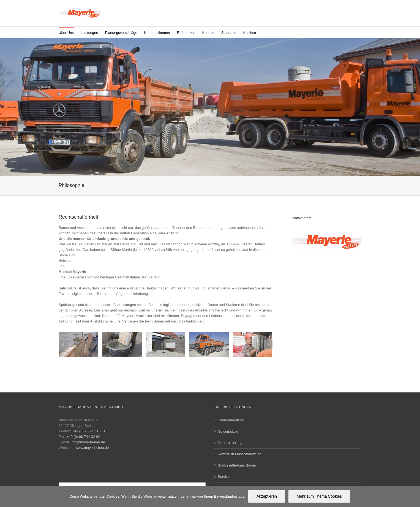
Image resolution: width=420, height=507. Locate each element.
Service (224, 477)
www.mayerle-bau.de (92, 448)
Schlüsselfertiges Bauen (237, 465)
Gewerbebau (228, 431)
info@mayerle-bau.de (88, 442)
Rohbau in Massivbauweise (239, 454)
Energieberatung (231, 420)
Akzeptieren (267, 496)
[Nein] (413, 497)
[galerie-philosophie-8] (253, 345)
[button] (264, 32)
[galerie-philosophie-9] (209, 345)
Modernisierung (230, 443)
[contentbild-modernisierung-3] (166, 345)
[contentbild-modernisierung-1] (79, 345)
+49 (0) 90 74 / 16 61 (89, 431)
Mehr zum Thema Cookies (319, 496)
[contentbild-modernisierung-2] (122, 345)
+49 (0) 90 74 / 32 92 (83, 437)
